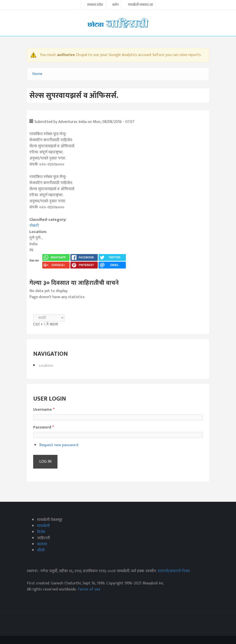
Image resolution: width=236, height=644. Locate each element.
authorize (66, 55)
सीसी (41, 550)
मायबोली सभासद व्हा (140, 5)
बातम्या (42, 544)
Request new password (59, 445)
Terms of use (89, 589)
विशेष (41, 532)
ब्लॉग (115, 5)
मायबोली (43, 526)
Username (44, 410)
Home (37, 74)
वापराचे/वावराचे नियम (174, 571)
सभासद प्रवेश (95, 5)
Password (43, 427)
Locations (46, 365)
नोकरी (34, 226)
